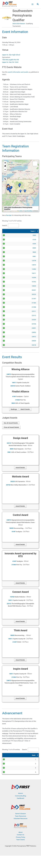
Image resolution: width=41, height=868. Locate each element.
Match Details (25, 419)
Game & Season (20, 826)
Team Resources (21, 828)
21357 (9, 299)
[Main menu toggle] (32, 4)
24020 (9, 351)
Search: (5, 225)
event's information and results (18, 72)
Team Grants (21, 852)
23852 (9, 337)
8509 (9, 248)
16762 (9, 282)
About (20, 844)
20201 (9, 290)
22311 (9, 311)
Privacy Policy (20, 850)
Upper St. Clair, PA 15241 (10, 62)
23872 (9, 344)
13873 (9, 265)
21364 (9, 303)
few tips (9, 215)
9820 (9, 252)
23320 (9, 325)
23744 (9, 329)
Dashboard (20, 811)
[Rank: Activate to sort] (6, 765)
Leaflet (20, 211)
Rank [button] (5, 765)
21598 (9, 307)
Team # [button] (8, 231)
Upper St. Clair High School (11, 55)
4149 (9, 240)
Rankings (14, 419)
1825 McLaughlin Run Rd (10, 60)
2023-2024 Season (19, 24)
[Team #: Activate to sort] (8, 231)
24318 (9, 355)
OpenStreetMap (28, 211)
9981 (9, 256)
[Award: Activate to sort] (29, 765)
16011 (9, 273)
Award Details (20, 477)
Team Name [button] (18, 231)
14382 (9, 269)
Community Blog (20, 808)
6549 (9, 244)
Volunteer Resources (21, 831)
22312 (9, 318)
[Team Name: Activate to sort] (26, 231)
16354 (9, 277)
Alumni (20, 806)
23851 (9, 333)
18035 (9, 286)
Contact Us (20, 847)
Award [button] (22, 765)
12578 (9, 261)
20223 (9, 294)
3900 (9, 235)
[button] (38, 4)
